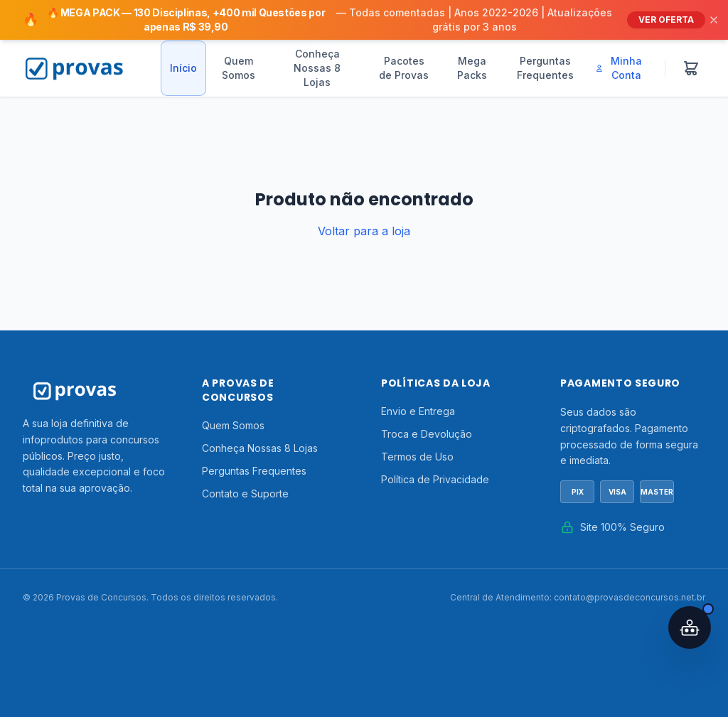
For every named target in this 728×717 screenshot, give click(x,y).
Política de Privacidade (435, 479)
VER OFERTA (666, 20)
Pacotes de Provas (404, 68)
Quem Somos (239, 68)
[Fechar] (714, 20)
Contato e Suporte (245, 494)
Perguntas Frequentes (545, 68)
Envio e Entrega (418, 411)
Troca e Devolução (427, 434)
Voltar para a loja (364, 231)
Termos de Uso (417, 457)
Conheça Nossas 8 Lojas (317, 68)
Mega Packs (472, 68)
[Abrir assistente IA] (690, 627)
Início (183, 68)
